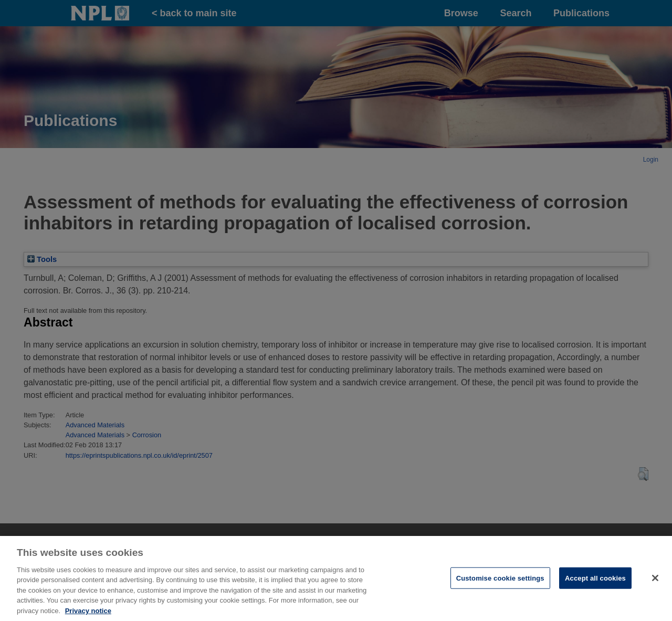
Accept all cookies (595, 583)
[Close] (655, 583)
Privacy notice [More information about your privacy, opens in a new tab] (88, 616)
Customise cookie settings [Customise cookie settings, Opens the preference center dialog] (500, 583)
